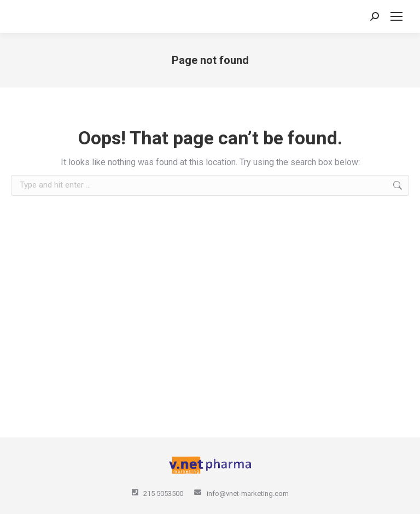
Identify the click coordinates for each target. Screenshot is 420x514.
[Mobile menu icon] (396, 16)
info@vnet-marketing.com (248, 493)
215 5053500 (163, 493)
